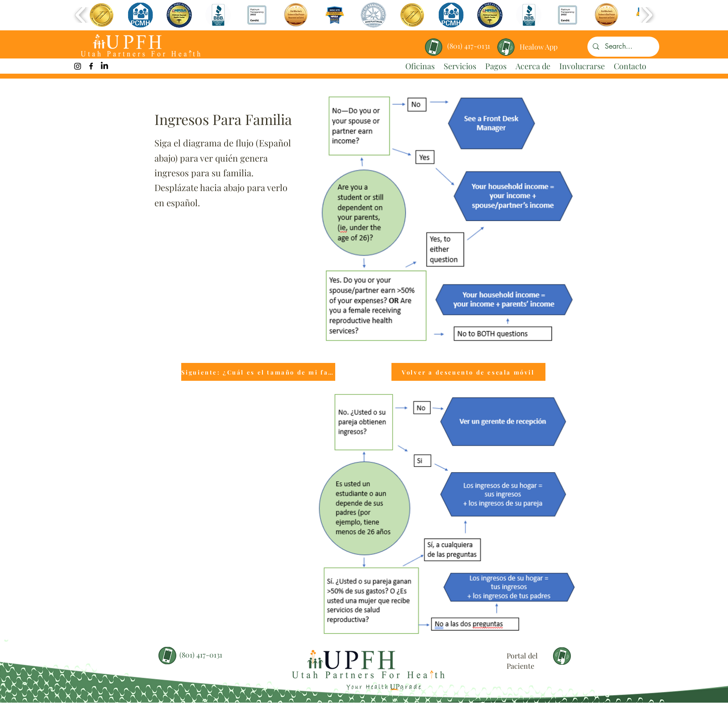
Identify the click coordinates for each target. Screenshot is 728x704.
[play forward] (647, 15)
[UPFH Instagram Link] (78, 66)
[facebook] (91, 66)
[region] (539, 44)
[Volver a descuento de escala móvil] (468, 372)
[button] (102, 15)
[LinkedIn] (104, 66)
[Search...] (623, 47)
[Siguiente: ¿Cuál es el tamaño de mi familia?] (258, 372)
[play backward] (81, 15)
